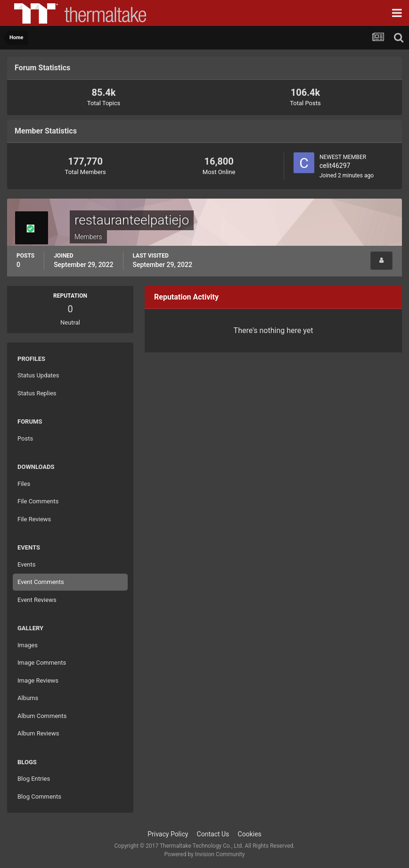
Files (24, 484)
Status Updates (38, 375)
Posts (25, 438)
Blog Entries (34, 779)
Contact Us (213, 834)
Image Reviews (38, 680)
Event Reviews (37, 600)
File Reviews (34, 519)
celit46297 (335, 166)
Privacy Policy (168, 834)
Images (28, 645)
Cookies (250, 834)
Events (26, 564)
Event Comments (41, 582)
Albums (28, 698)
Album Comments (42, 716)
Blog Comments (39, 797)
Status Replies (37, 393)
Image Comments (42, 663)
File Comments (38, 501)
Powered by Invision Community (205, 854)
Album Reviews (38, 733)
